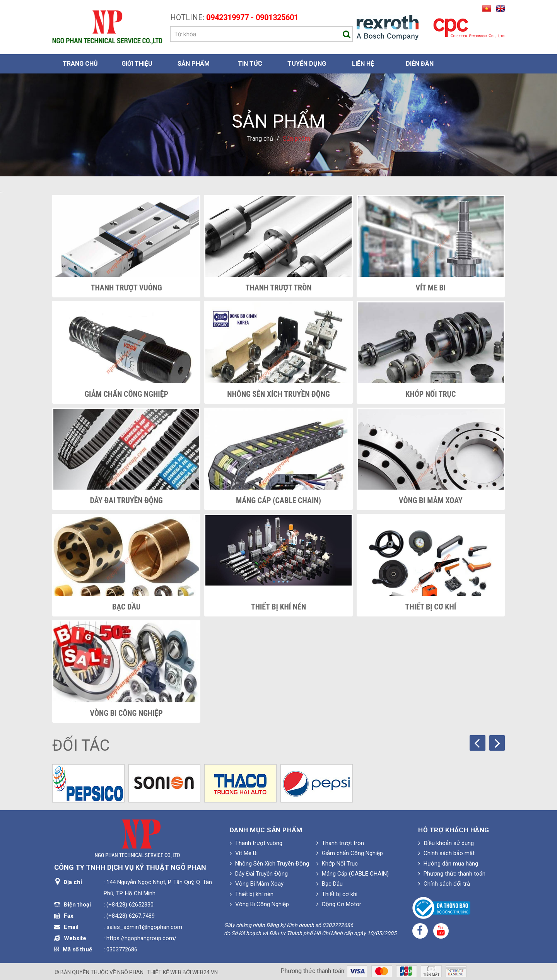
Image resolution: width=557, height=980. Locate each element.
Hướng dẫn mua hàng (448, 864)
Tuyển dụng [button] (307, 64)
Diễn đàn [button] (420, 64)
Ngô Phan (130, 972)
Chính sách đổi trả (444, 884)
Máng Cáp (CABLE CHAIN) (278, 500)
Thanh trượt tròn (279, 288)
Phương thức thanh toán (452, 874)
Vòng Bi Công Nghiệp (126, 713)
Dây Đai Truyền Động (126, 500)
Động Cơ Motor (339, 904)
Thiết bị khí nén (278, 607)
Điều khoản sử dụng (446, 843)
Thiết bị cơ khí (431, 607)
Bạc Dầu (126, 607)
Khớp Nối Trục (431, 394)
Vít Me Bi (431, 288)
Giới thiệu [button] (137, 64)
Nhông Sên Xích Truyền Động (278, 394)
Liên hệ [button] (363, 64)
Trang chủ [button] (80, 64)
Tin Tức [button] (250, 64)
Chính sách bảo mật (446, 853)
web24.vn (205, 972)
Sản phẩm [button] (194, 64)
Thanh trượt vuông (126, 288)
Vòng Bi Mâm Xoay (431, 500)
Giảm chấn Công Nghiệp (126, 394)
